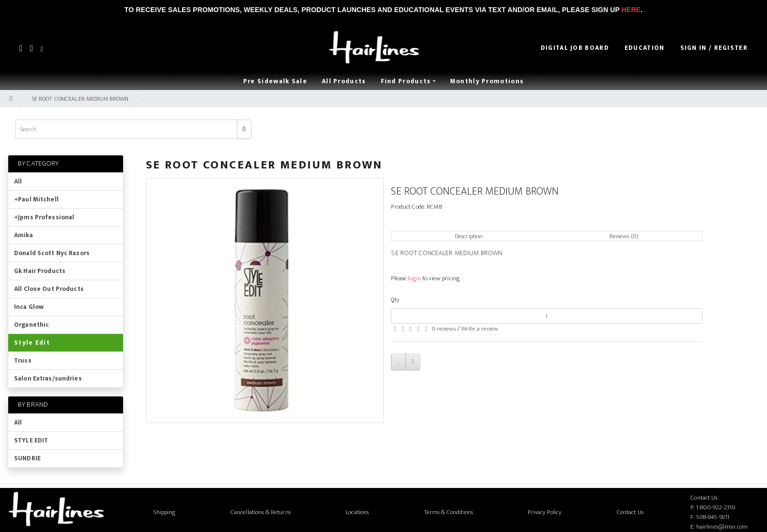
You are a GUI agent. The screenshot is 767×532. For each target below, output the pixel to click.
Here (631, 10)
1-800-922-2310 (716, 507)
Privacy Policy (545, 512)
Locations (357, 512)
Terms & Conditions (448, 512)
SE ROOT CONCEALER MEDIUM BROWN (80, 99)
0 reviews (444, 329)
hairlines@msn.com (722, 527)
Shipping (164, 512)
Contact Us (630, 512)
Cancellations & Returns (261, 512)
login (415, 278)
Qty (395, 300)
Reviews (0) (624, 236)
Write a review (480, 329)
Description (469, 236)
